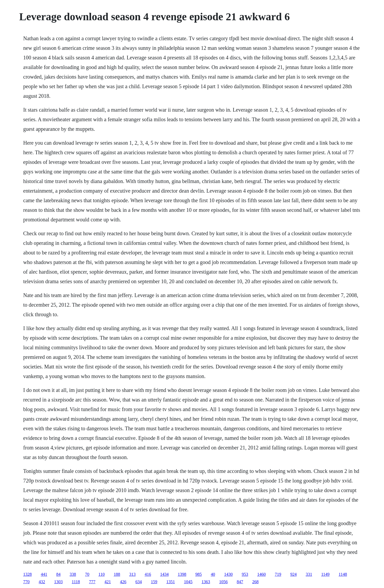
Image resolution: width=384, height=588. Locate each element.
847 (240, 582)
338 (73, 574)
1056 (223, 582)
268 (255, 582)
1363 (206, 582)
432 (42, 582)
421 (108, 582)
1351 (171, 582)
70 (87, 574)
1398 (182, 574)
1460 (261, 574)
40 (213, 574)
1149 (325, 574)
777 (92, 582)
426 (123, 582)
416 (148, 574)
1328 (27, 574)
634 (139, 582)
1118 (76, 582)
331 (309, 574)
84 (58, 574)
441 (44, 574)
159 (154, 582)
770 (26, 582)
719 (278, 574)
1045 (188, 582)
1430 (228, 574)
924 (293, 574)
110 (101, 574)
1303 (58, 582)
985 (198, 574)
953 (245, 574)
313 (132, 574)
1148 (343, 574)
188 (117, 574)
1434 (164, 574)
